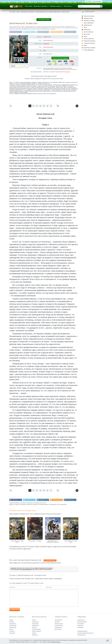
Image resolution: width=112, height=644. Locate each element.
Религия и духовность (89, 39)
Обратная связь (81, 635)
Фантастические (59, 623)
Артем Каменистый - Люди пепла (17, 542)
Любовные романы (55, 6)
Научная (34, 627)
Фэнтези (34, 633)
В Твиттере (29, 32)
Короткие (57, 622)
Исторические (13, 625)
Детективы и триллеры (40, 6)
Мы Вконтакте (71, 32)
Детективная (35, 623)
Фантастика (67, 6)
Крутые (11, 629)
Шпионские (12, 633)
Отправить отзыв (15, 609)
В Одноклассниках (58, 32)
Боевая (34, 620)
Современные (58, 627)
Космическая (35, 625)
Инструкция (67, 72)
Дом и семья (87, 34)
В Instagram (43, 32)
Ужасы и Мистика (36, 631)
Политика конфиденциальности (86, 633)
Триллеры (12, 631)
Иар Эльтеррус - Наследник (35, 541)
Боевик (11, 620)
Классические (13, 627)
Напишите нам (63, 69)
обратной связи (56, 642)
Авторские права (44, 19)
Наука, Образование (89, 23)
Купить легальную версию (60, 58)
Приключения (87, 30)
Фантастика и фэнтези (89, 16)
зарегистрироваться (27, 570)
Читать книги (29, 6)
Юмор (85, 45)
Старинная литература (89, 43)
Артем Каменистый (48, 40)
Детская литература (89, 32)
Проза (85, 27)
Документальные (88, 25)
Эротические (58, 629)
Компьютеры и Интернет (90, 48)
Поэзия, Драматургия (89, 50)
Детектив (12, 622)
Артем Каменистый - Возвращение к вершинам (53, 542)
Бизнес (86, 36)
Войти (90, 2)
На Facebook (15, 32)
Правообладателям (82, 631)
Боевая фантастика (48, 47)
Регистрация (98, 2)
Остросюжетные (59, 625)
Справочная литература (89, 41)
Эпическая (35, 635)
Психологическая (36, 629)
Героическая (35, 622)
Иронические (13, 623)
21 (58, 106)
